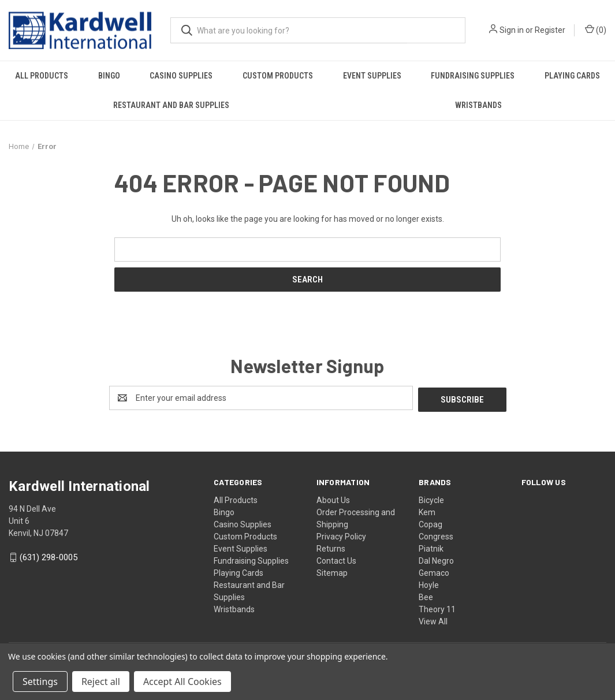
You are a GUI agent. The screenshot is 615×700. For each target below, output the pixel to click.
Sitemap (332, 571)
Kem (427, 511)
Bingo (109, 76)
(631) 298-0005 (49, 556)
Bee (426, 595)
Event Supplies (372, 76)
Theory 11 (437, 608)
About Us (333, 498)
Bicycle (431, 498)
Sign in (512, 30)
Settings (40, 682)
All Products (42, 76)
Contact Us (336, 559)
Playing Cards (238, 571)
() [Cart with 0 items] (596, 29)
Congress (436, 535)
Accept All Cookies (182, 682)
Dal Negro (436, 559)
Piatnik (431, 547)
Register (550, 30)
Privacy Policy (341, 535)
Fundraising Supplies (473, 76)
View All (433, 620)
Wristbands (478, 105)
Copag (430, 523)
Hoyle (429, 583)
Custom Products (278, 76)
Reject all (101, 682)
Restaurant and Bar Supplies (171, 105)
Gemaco (434, 571)
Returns (331, 547)
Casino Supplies (181, 76)
